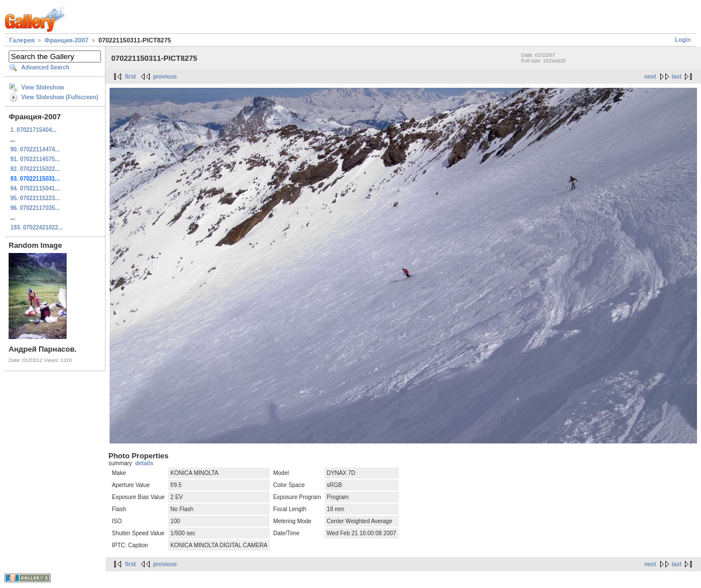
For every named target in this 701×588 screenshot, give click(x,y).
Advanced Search (45, 67)
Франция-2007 (67, 40)
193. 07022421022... (37, 227)
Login (683, 40)
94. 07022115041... (35, 188)
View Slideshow (43, 87)
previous (165, 77)
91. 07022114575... (35, 159)
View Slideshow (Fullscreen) (60, 97)
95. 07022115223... (35, 198)
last (677, 77)
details (145, 463)
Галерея (22, 40)
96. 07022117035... (35, 208)
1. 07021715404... (34, 130)
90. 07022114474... (35, 149)
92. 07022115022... (35, 169)
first (131, 77)
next (650, 77)
